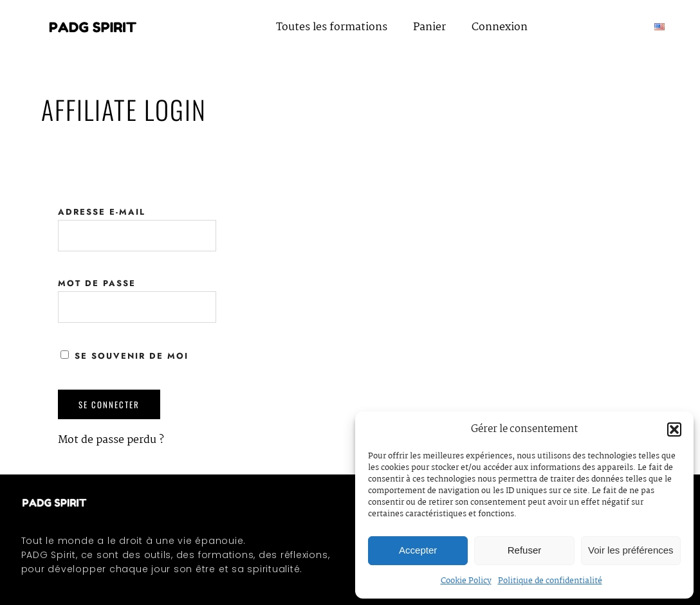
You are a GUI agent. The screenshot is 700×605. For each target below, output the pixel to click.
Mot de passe (97, 283)
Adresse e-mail (102, 212)
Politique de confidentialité (550, 581)
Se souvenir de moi (124, 356)
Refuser (525, 550)
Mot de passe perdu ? (111, 440)
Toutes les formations (332, 27)
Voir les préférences (631, 550)
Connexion (500, 27)
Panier (429, 27)
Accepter (418, 550)
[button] (674, 429)
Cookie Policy (466, 581)
